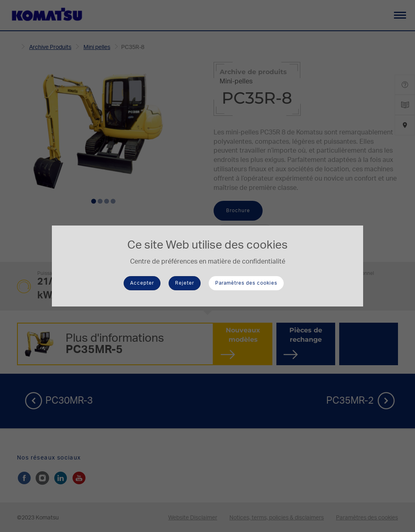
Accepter (142, 283)
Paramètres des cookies (246, 283)
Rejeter (185, 283)
